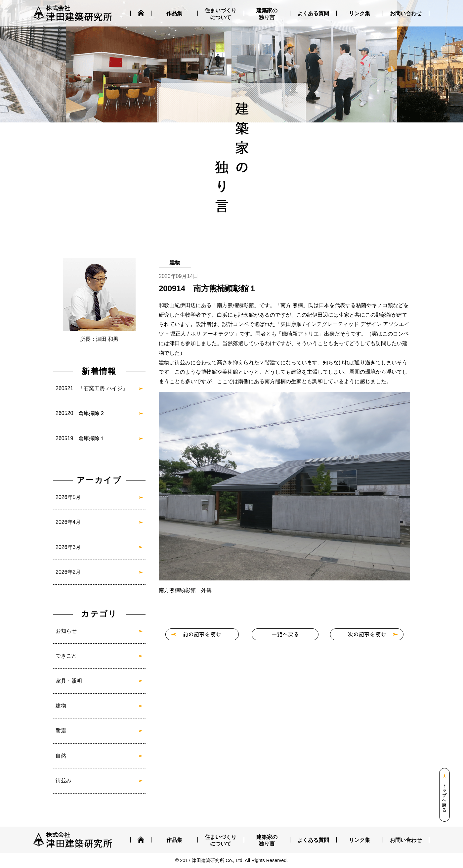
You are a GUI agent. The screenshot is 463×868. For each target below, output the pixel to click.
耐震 (61, 731)
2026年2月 (68, 572)
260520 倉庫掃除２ (80, 413)
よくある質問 (313, 13)
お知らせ (66, 631)
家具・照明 (69, 681)
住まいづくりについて (221, 14)
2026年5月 (68, 497)
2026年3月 (68, 547)
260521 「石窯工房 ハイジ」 (92, 388)
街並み (63, 780)
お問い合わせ (406, 13)
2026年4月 (68, 522)
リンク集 (359, 13)
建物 (61, 706)
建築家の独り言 (267, 14)
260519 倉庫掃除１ (80, 438)
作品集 (174, 13)
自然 (61, 756)
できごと (66, 656)
